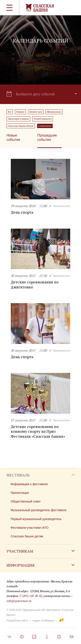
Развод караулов (43, 119)
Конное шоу (36, 112)
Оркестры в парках (18, 119)
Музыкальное (54, 112)
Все (10, 112)
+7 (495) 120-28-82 (30, 596)
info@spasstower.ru (19, 601)
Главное (20, 112)
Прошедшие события (47, 137)
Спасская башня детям (21, 126)
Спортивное (45, 126)
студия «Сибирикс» (43, 621)
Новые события (13, 137)
